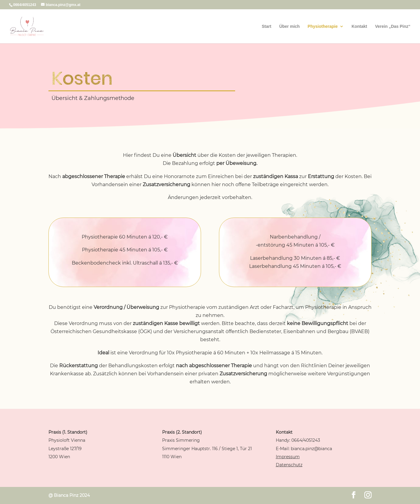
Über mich (289, 26)
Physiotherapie (322, 26)
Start (267, 26)
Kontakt (359, 26)
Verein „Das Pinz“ (393, 26)
